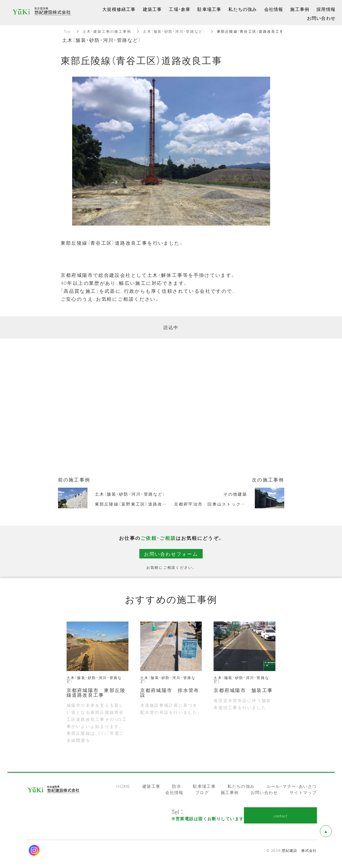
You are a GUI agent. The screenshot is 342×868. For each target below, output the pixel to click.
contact (280, 816)
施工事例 (230, 792)
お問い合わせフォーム (171, 554)
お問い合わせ (264, 792)
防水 (177, 786)
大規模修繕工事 (119, 9)
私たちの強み (241, 786)
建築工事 (151, 786)
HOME (123, 786)
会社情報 (174, 792)
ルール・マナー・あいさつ (292, 786)
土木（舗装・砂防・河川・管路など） (174, 31)
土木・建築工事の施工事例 (107, 31)
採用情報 (326, 9)
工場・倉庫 (180, 9)
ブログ (202, 792)
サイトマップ (303, 792)
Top (67, 31)
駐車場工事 (204, 786)
